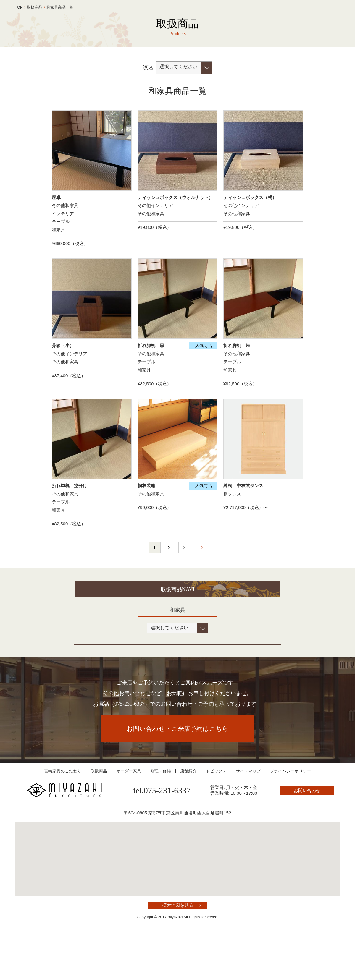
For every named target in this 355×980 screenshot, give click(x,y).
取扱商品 (35, 50)
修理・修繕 (161, 814)
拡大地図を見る (178, 948)
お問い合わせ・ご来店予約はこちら (178, 772)
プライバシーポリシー (291, 814)
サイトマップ (248, 814)
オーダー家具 (129, 814)
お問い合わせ (314, 19)
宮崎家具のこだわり (63, 814)
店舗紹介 (188, 814)
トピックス (216, 814)
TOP (19, 50)
